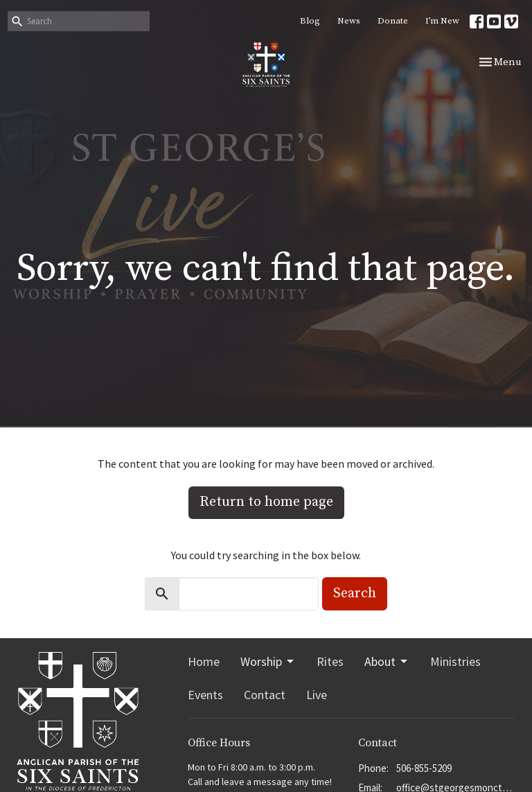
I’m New (442, 21)
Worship (268, 661)
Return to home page (266, 502)
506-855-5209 (424, 768)
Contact (265, 695)
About (387, 661)
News (349, 21)
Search (355, 593)
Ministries (455, 661)
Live (317, 695)
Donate (393, 21)
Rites (330, 661)
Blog (310, 21)
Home (204, 661)
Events (205, 695)
